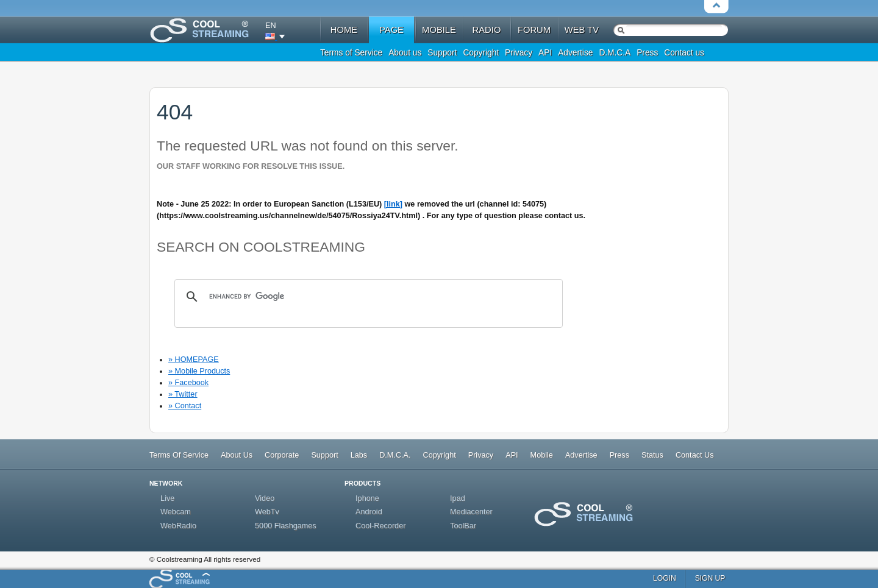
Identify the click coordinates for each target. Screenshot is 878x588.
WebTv (267, 512)
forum (534, 30)
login (665, 578)
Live (167, 498)
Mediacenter (471, 512)
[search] (367, 297)
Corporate (282, 455)
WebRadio (178, 526)
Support (442, 53)
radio (487, 30)
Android (369, 512)
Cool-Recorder (380, 526)
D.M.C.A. (395, 455)
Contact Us (695, 455)
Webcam (176, 512)
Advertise (575, 53)
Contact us (684, 53)
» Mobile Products (199, 371)
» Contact (185, 406)
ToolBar (463, 526)
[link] (393, 204)
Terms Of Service (179, 455)
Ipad (458, 498)
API (545, 53)
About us (405, 53)
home (344, 30)
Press (647, 53)
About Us (237, 455)
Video (265, 498)
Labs (359, 455)
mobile (439, 30)
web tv (582, 30)
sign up (710, 578)
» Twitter (183, 394)
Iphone (367, 498)
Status (652, 455)
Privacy (519, 53)
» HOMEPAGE (194, 360)
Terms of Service (351, 53)
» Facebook (188, 383)
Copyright (481, 53)
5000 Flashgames (286, 526)
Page (391, 30)
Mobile (542, 455)
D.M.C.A (615, 53)
